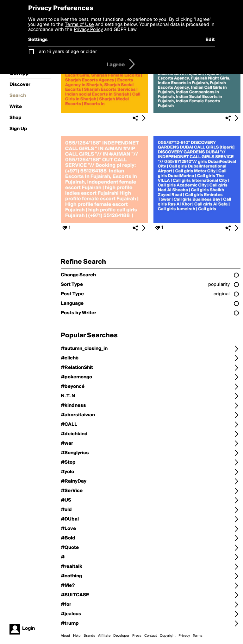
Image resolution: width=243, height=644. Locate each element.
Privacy (184, 636)
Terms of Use (79, 25)
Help (77, 636)
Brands (89, 636)
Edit (210, 40)
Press (137, 636)
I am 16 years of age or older (67, 52)
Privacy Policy (88, 30)
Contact (151, 636)
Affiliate (104, 636)
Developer (121, 636)
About (65, 636)
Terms (198, 636)
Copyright (168, 636)
